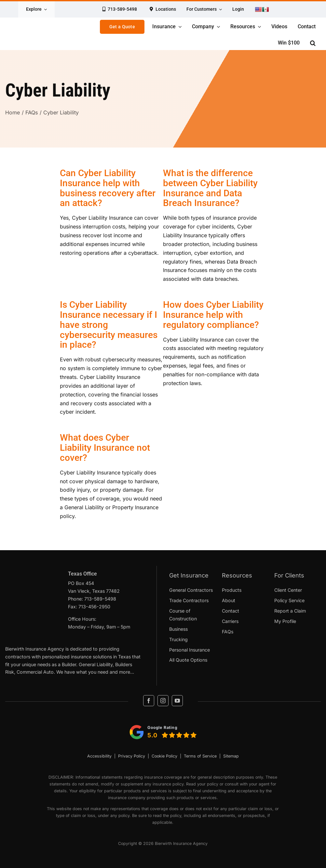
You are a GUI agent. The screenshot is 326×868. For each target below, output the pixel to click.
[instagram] (163, 701)
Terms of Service (200, 756)
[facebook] (149, 701)
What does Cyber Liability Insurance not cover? (105, 448)
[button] (313, 43)
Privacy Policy (132, 756)
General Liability (96, 664)
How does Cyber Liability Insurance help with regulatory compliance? (213, 315)
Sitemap (231, 756)
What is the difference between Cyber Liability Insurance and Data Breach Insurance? (210, 188)
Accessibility (99, 756)
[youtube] (177, 701)
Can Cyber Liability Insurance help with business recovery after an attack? (108, 188)
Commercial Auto (35, 672)
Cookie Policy (164, 756)
